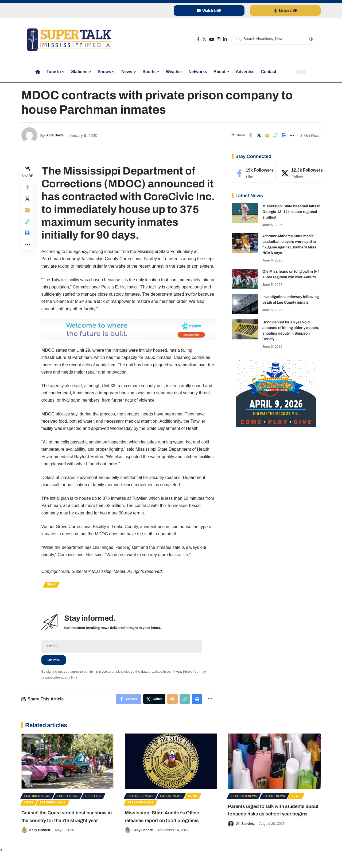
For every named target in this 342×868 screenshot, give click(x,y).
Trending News (84, 808)
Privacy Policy (187, 674)
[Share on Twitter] (259, 135)
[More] (292, 135)
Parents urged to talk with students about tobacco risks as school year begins (274, 819)
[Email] (267, 135)
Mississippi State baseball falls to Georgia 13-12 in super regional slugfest (291, 212)
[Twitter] (204, 39)
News (53, 585)
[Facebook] (198, 39)
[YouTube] (212, 39)
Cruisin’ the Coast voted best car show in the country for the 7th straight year (65, 827)
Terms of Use (100, 674)
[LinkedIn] (225, 39)
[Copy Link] (275, 135)
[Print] (284, 135)
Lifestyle (34, 808)
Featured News (40, 800)
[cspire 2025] (129, 329)
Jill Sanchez (246, 836)
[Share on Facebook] (251, 135)
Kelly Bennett (40, 844)
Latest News (74, 800)
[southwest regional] (276, 393)
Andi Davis (57, 135)
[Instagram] (219, 39)
